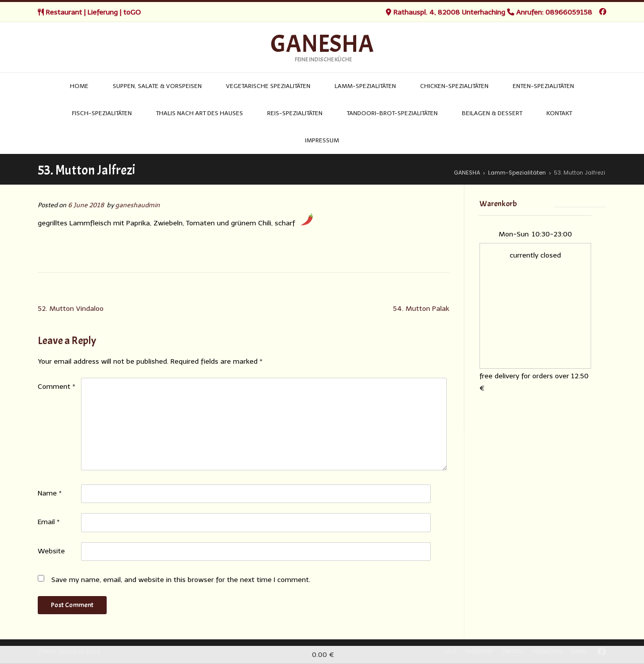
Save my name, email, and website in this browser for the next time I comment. (181, 580)
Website (51, 551)
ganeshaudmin (138, 205)
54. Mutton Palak (421, 309)
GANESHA (322, 44)
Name (50, 493)
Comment (57, 387)
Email (49, 522)
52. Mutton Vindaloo (71, 309)
